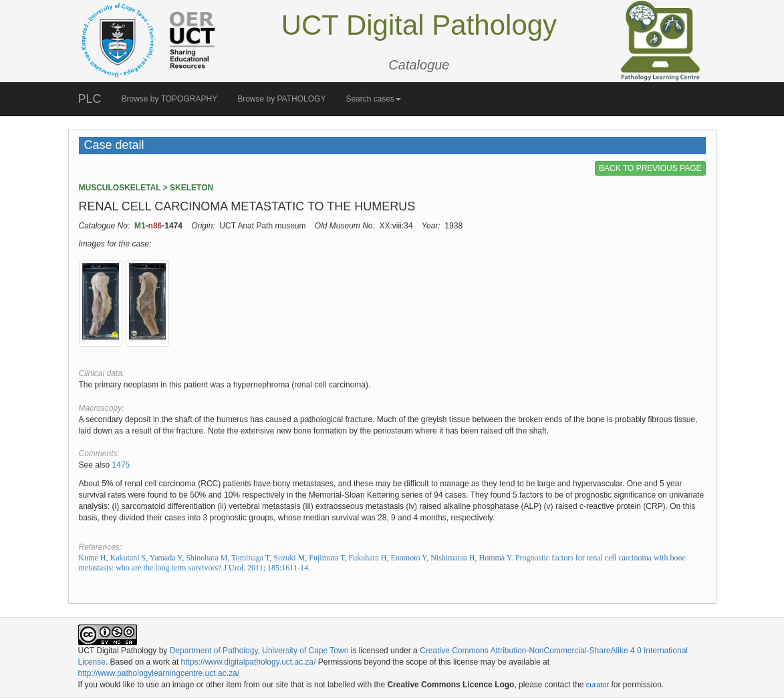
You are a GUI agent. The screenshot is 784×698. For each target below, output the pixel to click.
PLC (90, 99)
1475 (121, 465)
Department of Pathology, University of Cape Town (259, 651)
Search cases (373, 99)
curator (598, 685)
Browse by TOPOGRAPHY (170, 99)
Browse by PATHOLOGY (281, 99)
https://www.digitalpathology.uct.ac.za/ (249, 662)
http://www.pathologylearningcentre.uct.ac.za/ (159, 673)
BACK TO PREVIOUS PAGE (650, 168)
